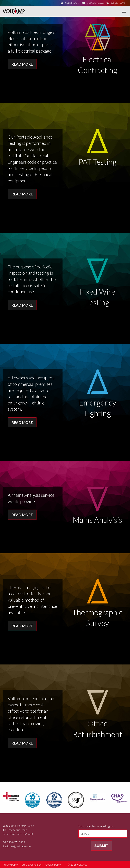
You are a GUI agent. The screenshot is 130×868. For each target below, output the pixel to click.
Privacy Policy (10, 865)
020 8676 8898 (118, 3)
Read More (22, 64)
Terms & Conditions (32, 865)
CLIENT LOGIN (72, 3)
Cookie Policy (53, 865)
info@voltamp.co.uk (95, 3)
